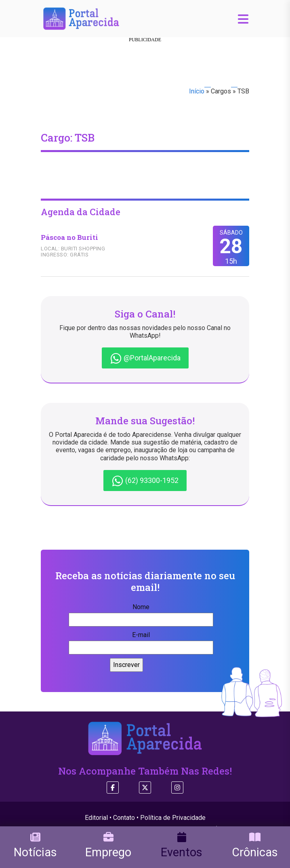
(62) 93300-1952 (145, 481)
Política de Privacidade (173, 818)
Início (197, 91)
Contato (124, 818)
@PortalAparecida (145, 358)
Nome (141, 613)
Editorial (96, 818)
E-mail (141, 641)
